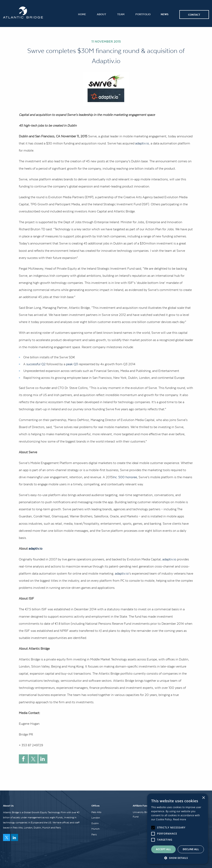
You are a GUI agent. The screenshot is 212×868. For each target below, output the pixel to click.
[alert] (178, 829)
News (165, 14)
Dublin (95, 823)
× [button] (203, 798)
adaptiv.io (142, 143)
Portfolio (143, 14)
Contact (194, 15)
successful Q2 (36, 364)
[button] (178, 858)
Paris (94, 835)
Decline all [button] (191, 849)
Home (82, 14)
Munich (95, 829)
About (102, 14)
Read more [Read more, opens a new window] (180, 819)
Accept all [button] (164, 849)
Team (121, 14)
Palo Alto (96, 812)
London (96, 818)
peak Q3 (72, 364)
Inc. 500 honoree (125, 477)
